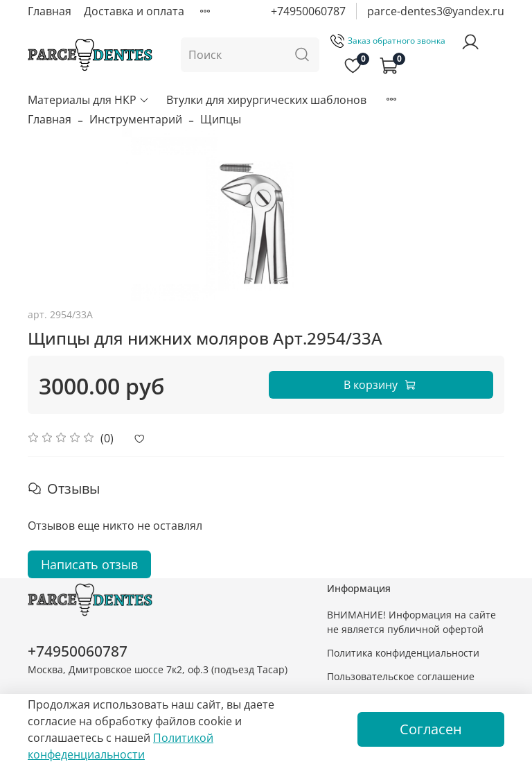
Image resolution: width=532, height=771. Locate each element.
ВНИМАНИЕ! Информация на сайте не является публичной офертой (411, 622)
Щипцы (221, 119)
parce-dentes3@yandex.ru (436, 11)
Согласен (431, 729)
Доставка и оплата (134, 11)
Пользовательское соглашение (401, 676)
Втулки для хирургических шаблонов (266, 100)
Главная (50, 11)
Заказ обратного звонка (388, 41)
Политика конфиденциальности (403, 653)
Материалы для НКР (89, 100)
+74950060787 (308, 11)
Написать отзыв (89, 564)
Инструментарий (136, 119)
